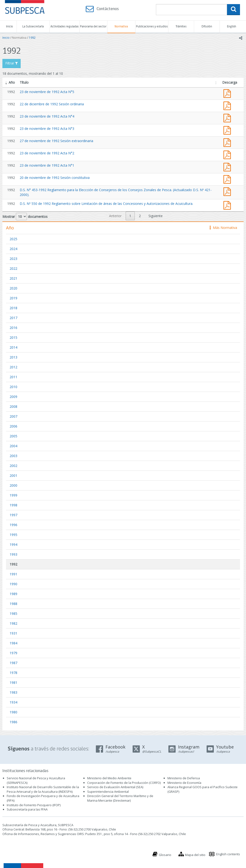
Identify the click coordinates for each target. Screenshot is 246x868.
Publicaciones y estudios (152, 27)
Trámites (181, 27)
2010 (13, 387)
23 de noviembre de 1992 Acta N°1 (47, 165)
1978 (13, 673)
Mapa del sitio (195, 855)
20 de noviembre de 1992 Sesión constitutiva (55, 178)
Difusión (207, 27)
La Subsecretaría (33, 27)
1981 (13, 682)
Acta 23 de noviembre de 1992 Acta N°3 (228, 130)
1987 (13, 663)
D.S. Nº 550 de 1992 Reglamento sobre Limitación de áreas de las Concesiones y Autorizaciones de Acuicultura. (106, 204)
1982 (13, 623)
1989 (13, 594)
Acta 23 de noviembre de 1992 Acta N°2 (228, 154)
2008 (13, 406)
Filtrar (12, 63)
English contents (228, 854)
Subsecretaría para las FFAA (27, 809)
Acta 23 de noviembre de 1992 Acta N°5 (228, 93)
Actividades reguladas (65, 27)
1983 (13, 692)
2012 (13, 367)
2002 (13, 466)
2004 (13, 446)
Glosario (165, 855)
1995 (13, 535)
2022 (13, 268)
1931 (13, 633)
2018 (13, 308)
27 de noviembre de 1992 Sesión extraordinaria (56, 141)
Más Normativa (223, 228)
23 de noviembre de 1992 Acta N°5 (47, 92)
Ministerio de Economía (184, 783)
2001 (13, 475)
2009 (13, 397)
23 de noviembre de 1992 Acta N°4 (47, 116)
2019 (13, 298)
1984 (13, 643)
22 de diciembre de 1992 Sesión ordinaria (52, 104)
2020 (13, 288)
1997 (13, 515)
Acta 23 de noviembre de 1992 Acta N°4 (228, 117)
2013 (13, 357)
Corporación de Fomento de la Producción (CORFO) (124, 783)
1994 (13, 544)
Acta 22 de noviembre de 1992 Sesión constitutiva (228, 179)
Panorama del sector (93, 27)
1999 (13, 495)
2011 (13, 377)
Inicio (9, 27)
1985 (13, 613)
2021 (13, 278)
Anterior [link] (115, 216)
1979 (13, 653)
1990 (13, 584)
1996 (13, 525)
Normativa (121, 27)
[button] (6, 82)
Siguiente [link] (156, 216)
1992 (32, 38)
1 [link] (130, 216)
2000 (13, 485)
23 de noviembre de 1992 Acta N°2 (47, 153)
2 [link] (140, 216)
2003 (13, 456)
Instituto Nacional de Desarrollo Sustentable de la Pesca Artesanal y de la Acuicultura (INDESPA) (43, 789)
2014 (13, 347)
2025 (13, 239)
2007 (13, 416)
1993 (13, 554)
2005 (13, 436)
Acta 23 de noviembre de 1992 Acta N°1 (228, 167)
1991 (13, 574)
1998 (13, 505)
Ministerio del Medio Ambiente (109, 778)
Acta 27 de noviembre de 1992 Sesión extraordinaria (228, 142)
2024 (13, 249)
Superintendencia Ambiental (108, 792)
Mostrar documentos (25, 217)
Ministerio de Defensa (184, 778)
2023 (13, 259)
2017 (13, 318)
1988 (13, 604)
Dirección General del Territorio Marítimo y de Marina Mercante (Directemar (120, 798)
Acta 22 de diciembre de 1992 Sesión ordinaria (228, 105)
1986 (13, 722)
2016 (13, 328)
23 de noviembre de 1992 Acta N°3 (47, 129)
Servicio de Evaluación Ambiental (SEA (115, 787)
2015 (13, 337)
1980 (13, 712)
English (232, 27)
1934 (13, 702)
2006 (13, 426)
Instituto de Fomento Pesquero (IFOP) (34, 805)
